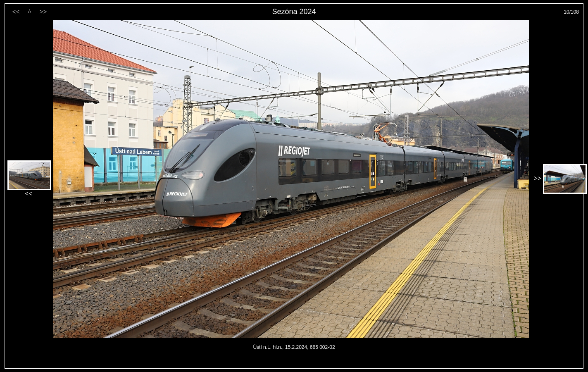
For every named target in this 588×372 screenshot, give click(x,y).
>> (43, 12)
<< (16, 12)
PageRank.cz (294, 365)
